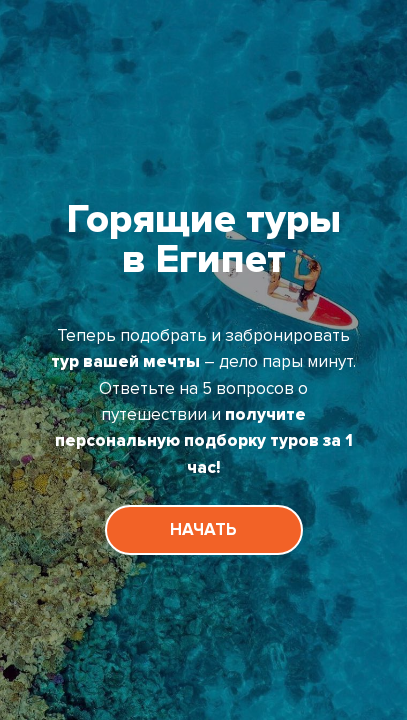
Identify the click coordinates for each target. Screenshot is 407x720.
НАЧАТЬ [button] (203, 529)
